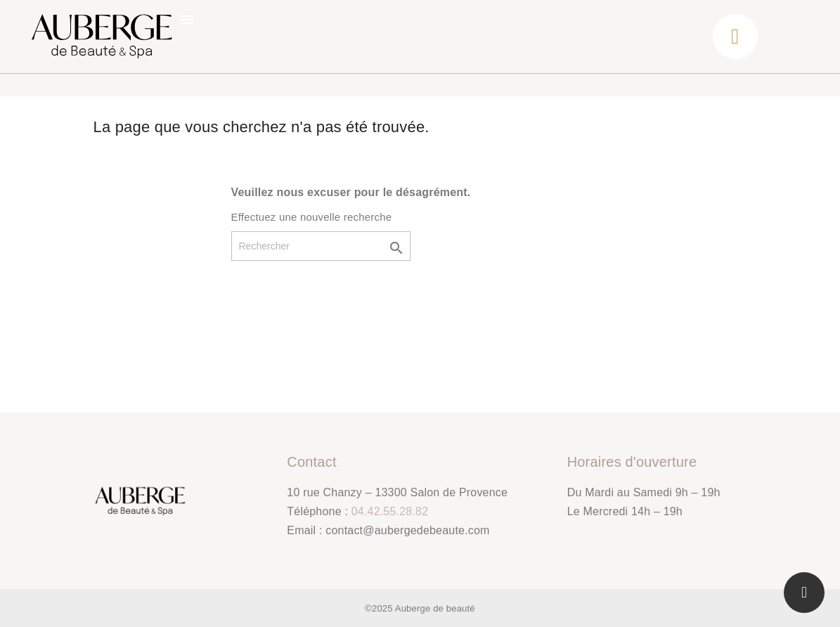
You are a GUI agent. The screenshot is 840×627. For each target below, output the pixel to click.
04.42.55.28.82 (390, 511)
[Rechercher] (321, 246)
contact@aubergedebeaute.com (407, 530)
